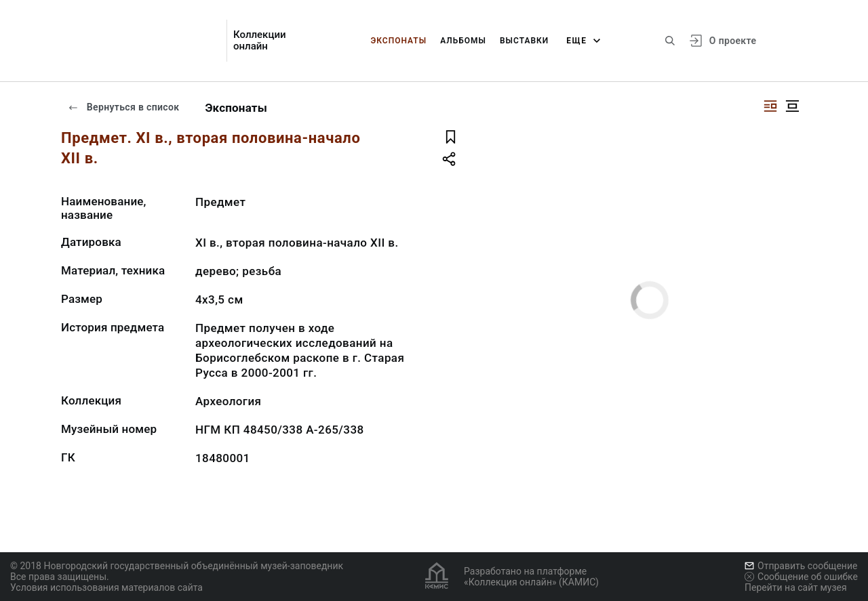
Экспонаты (398, 41)
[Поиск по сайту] (670, 41)
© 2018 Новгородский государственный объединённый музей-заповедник (177, 566)
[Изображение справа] (770, 106)
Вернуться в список (123, 107)
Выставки (524, 41)
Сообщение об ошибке (801, 577)
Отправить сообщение (801, 566)
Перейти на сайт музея (796, 587)
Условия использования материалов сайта (106, 587)
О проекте (733, 41)
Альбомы (463, 41)
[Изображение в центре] (792, 106)
